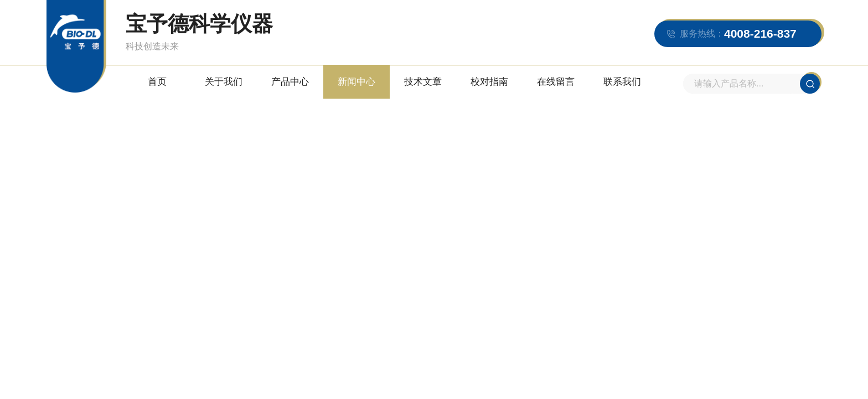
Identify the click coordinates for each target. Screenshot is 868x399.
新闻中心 (356, 82)
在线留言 (556, 82)
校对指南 (489, 82)
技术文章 (423, 82)
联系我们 (622, 82)
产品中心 (290, 82)
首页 (157, 82)
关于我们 (224, 82)
